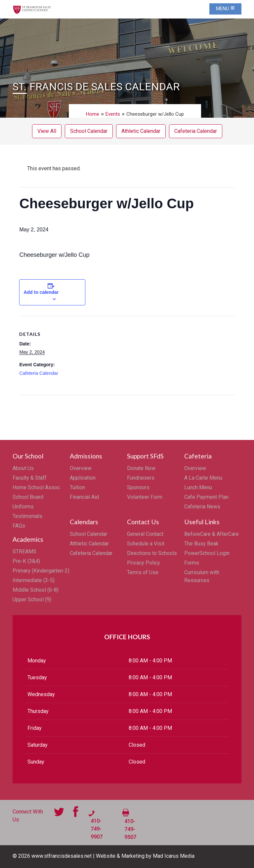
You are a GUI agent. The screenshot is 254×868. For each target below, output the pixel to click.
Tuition (77, 487)
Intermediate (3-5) (34, 580)
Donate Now (141, 468)
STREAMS (24, 552)
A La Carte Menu (203, 478)
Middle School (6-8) (36, 590)
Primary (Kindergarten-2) (41, 571)
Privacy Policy (144, 563)
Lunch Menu (198, 487)
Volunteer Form (145, 497)
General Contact (145, 534)
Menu (225, 9)
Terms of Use (143, 572)
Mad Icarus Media (174, 856)
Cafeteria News (202, 507)
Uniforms (23, 507)
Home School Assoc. (37, 487)
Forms (192, 563)
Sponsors (138, 487)
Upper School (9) (32, 599)
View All (47, 131)
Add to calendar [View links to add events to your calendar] (41, 292)
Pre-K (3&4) (26, 561)
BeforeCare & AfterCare (212, 534)
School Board (28, 497)
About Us (23, 468)
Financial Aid (84, 497)
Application (83, 478)
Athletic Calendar (141, 131)
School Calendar (89, 131)
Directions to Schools (152, 553)
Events (113, 114)
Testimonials (27, 516)
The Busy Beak (201, 544)
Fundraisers (141, 478)
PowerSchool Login (207, 553)
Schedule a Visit (146, 544)
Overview (81, 468)
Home (93, 114)
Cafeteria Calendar (196, 131)
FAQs (19, 526)
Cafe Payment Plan (206, 497)
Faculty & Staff (30, 478)
